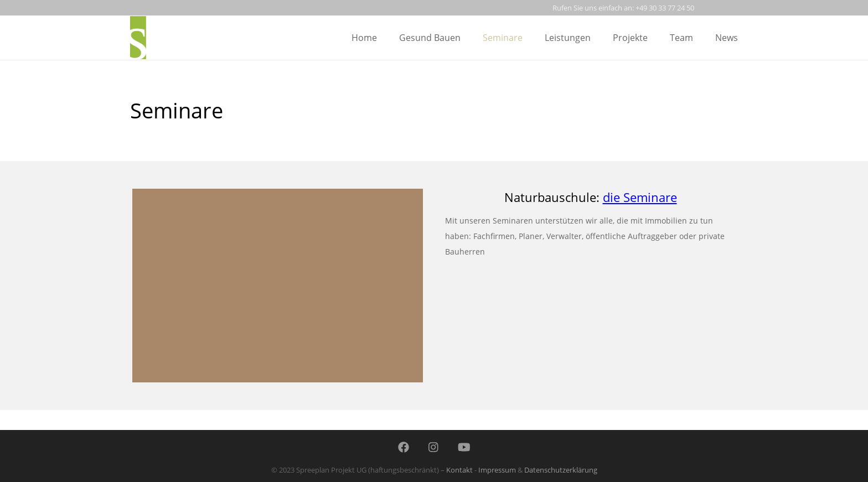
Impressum (497, 470)
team (681, 38)
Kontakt (459, 470)
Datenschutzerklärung (561, 470)
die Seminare (640, 197)
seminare (503, 38)
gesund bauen (430, 38)
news (727, 38)
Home (364, 38)
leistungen (568, 38)
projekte (630, 38)
